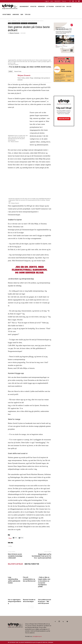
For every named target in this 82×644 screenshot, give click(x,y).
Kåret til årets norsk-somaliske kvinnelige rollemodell (15, 556)
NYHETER (33, 6)
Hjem (9, 21)
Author (11, 71)
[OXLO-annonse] (64, 81)
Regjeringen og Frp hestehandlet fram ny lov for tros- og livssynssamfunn (42, 556)
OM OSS (69, 6)
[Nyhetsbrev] (64, 126)
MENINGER (41, 6)
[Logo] (10, 6)
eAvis (52, 1)
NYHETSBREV (7, 14)
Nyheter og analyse (16, 23)
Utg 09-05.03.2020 (33, 23)
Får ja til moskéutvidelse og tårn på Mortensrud (29, 579)
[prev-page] (29, 607)
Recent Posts (18, 71)
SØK (22, 14)
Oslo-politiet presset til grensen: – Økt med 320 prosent (44, 601)
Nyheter (14, 21)
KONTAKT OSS (60, 6)
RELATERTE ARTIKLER (15, 564)
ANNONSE (16, 14)
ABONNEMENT (24, 6)
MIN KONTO (57, 1)
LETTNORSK (50, 6)
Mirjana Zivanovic (14, 33)
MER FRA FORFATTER (32, 564)
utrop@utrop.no (37, 636)
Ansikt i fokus (24, 23)
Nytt (19, 21)
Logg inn (47, 1)
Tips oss (64, 1)
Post (10, 538)
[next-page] (32, 607)
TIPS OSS (28, 14)
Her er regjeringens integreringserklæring (15, 601)
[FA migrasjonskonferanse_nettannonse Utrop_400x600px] (64, 52)
